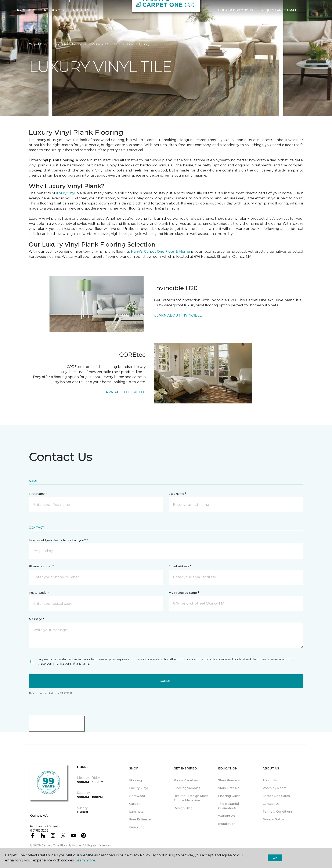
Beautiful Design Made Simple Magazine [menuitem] (191, 798)
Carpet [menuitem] (134, 804)
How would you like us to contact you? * (58, 540)
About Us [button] (81, 18)
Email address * (180, 566)
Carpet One (38, 44)
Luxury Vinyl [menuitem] (139, 788)
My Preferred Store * (184, 593)
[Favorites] (311, 19)
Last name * (177, 494)
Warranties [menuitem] (226, 816)
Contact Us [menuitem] (271, 804)
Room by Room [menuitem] (274, 788)
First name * (38, 494)
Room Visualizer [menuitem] (186, 780)
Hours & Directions (235, 18)
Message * (36, 619)
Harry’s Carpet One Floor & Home (160, 252)
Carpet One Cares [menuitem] (276, 796)
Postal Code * (39, 593)
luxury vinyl (66, 193)
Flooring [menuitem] (136, 780)
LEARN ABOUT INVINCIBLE (178, 315)
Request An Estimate (280, 18)
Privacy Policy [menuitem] (273, 819)
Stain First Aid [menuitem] (229, 788)
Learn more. (85, 860)
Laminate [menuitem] (136, 812)
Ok (275, 858)
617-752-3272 (82, 8)
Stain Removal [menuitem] (229, 780)
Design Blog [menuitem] (183, 808)
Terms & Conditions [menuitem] (278, 812)
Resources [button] (54, 18)
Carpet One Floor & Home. (62, 845)
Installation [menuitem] (227, 824)
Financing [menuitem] (137, 827)
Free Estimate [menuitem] (140, 819)
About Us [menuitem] (270, 780)
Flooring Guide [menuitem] (229, 796)
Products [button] (26, 18)
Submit (166, 681)
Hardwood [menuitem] (137, 796)
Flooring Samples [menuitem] (187, 788)
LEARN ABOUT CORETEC (123, 392)
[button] (306, 19)
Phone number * (41, 566)
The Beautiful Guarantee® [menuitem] (228, 806)
